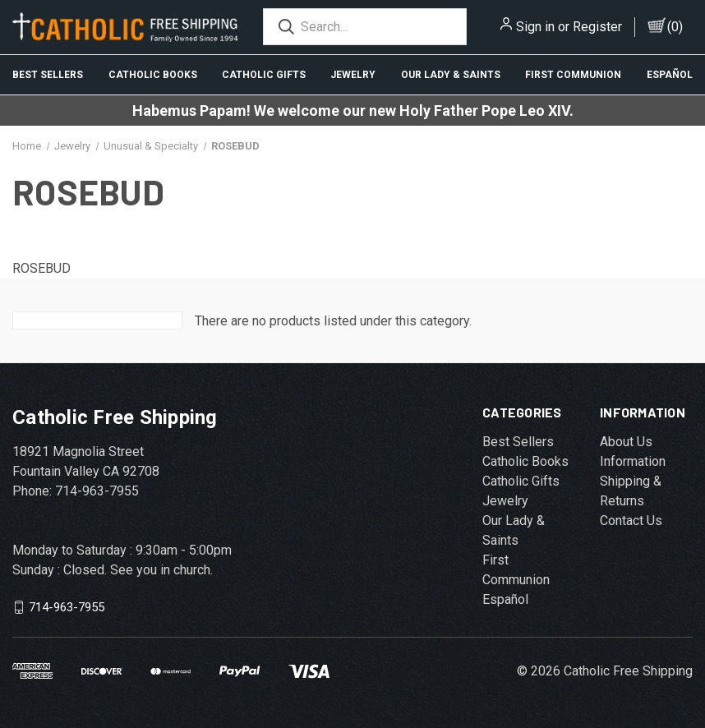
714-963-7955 (67, 607)
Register (597, 27)
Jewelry (353, 75)
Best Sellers (48, 75)
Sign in (535, 27)
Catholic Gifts (264, 75)
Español (670, 75)
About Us (626, 442)
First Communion (573, 75)
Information (633, 461)
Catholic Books (153, 75)
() (675, 27)
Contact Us (631, 521)
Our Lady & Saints (451, 75)
